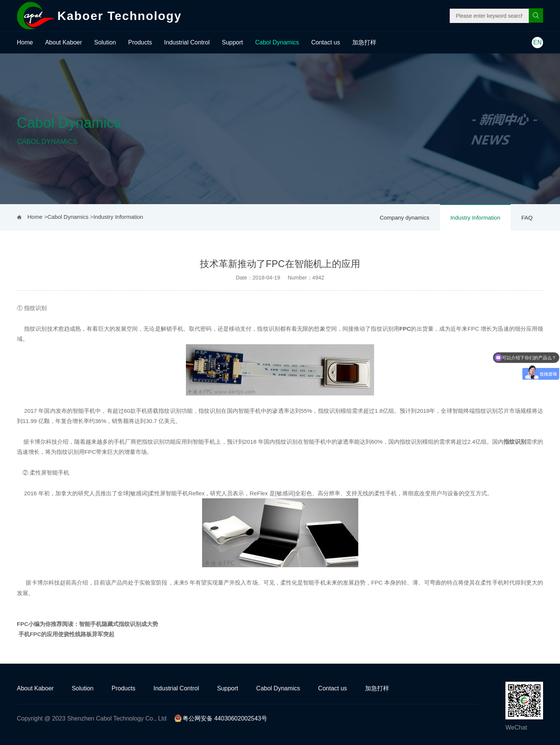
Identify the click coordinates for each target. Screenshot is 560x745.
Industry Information (476, 218)
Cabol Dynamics (277, 42)
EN (537, 42)
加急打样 (364, 42)
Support (233, 42)
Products (140, 42)
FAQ (527, 218)
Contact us (326, 42)
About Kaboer (64, 42)
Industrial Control (187, 42)
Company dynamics (405, 218)
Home (25, 42)
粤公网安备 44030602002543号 (221, 718)
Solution (105, 42)
